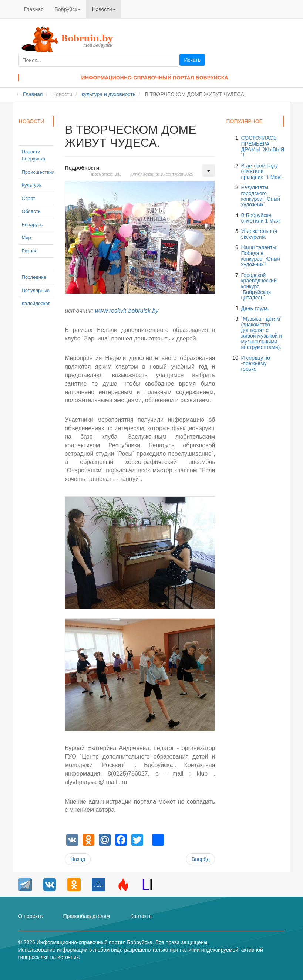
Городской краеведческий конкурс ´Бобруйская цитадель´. (259, 286)
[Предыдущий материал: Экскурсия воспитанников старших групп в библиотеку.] (78, 859)
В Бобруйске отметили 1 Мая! (261, 218)
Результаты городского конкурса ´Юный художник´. (260, 196)
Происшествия (38, 172)
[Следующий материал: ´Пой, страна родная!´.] (201, 859)
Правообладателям (87, 916)
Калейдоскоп (36, 303)
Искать (192, 60)
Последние (34, 277)
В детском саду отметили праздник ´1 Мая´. (262, 171)
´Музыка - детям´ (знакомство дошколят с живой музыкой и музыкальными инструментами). (261, 333)
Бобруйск (68, 9)
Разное (30, 251)
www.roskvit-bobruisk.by (127, 311)
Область (31, 211)
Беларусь (32, 225)
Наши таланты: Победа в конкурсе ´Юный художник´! (260, 256)
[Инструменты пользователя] (209, 170)
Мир (26, 238)
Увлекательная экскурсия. (259, 234)
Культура (32, 185)
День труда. (255, 308)
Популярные (36, 290)
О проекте (31, 916)
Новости (104, 9)
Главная (34, 9)
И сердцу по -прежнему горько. (255, 364)
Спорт (29, 198)
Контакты (141, 916)
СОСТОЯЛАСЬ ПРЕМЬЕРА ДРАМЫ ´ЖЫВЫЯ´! (262, 146)
